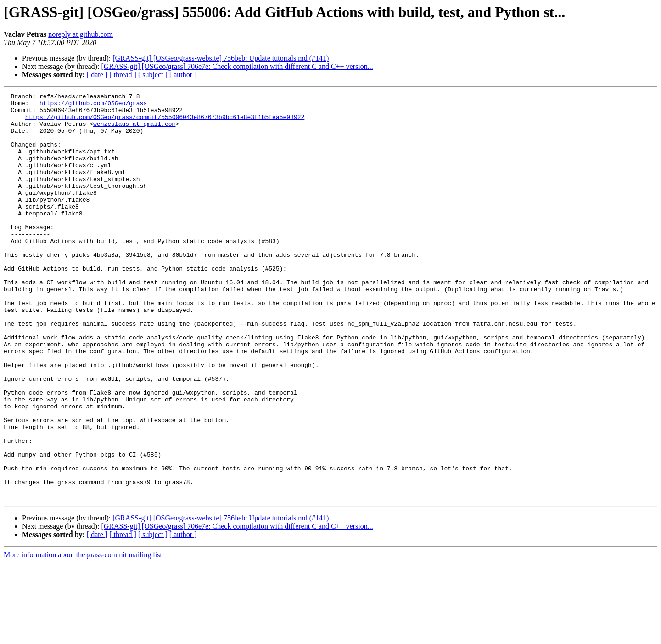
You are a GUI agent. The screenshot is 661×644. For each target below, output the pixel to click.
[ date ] (97, 75)
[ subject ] (153, 75)
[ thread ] (123, 75)
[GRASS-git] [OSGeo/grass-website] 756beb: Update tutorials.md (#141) (221, 58)
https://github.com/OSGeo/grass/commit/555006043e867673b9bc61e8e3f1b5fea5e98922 (165, 122)
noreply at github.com (81, 34)
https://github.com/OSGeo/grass (93, 106)
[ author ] (183, 75)
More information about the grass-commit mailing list (83, 636)
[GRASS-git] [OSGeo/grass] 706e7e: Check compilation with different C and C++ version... (237, 66)
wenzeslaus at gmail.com (134, 130)
